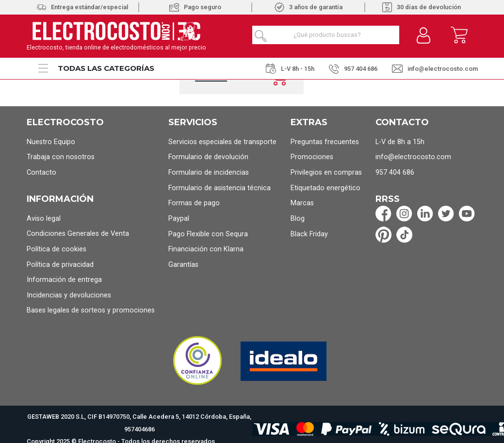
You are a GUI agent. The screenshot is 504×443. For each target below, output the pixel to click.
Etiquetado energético (325, 188)
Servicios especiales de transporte (222, 142)
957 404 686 (353, 69)
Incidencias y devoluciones (69, 295)
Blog (298, 219)
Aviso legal (44, 219)
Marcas (302, 203)
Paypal (179, 219)
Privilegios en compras (326, 172)
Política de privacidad (60, 265)
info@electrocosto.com (435, 69)
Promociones (312, 157)
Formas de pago (194, 203)
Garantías (183, 265)
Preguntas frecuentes (325, 142)
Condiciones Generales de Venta (78, 234)
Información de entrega (64, 280)
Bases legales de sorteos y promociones (91, 310)
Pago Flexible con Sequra (208, 234)
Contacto (41, 172)
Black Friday (309, 234)
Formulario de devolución (208, 157)
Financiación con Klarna (206, 249)
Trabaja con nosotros (61, 157)
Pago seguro (195, 7)
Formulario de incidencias (209, 172)
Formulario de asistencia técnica (219, 188)
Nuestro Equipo (51, 142)
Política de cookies (57, 249)
